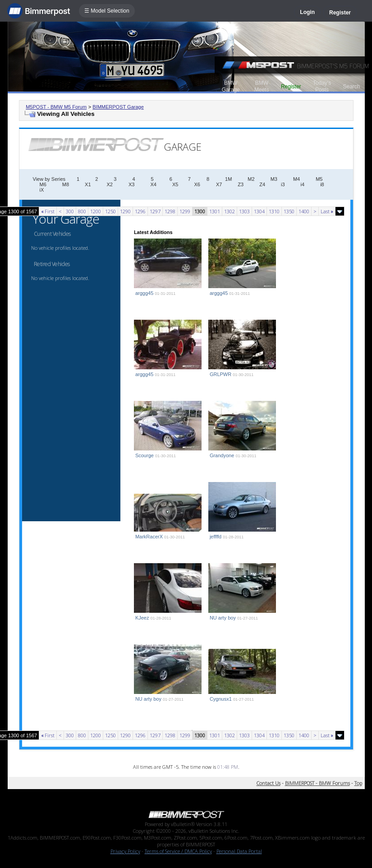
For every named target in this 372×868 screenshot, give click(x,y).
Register (340, 13)
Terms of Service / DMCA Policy (178, 851)
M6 (43, 184)
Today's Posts (322, 86)
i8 (322, 184)
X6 (197, 184)
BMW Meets (262, 86)
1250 (110, 211)
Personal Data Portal (239, 851)
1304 (259, 211)
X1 (88, 184)
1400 (304, 211)
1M (228, 179)
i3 (283, 184)
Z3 (241, 184)
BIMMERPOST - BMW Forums (317, 783)
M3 (274, 179)
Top (358, 783)
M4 (296, 179)
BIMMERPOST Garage (118, 107)
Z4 (262, 184)
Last (327, 211)
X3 (131, 184)
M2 (251, 179)
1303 (244, 211)
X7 (219, 184)
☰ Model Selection (107, 11)
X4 (153, 184)
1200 (96, 211)
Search (351, 87)
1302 (230, 211)
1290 (125, 211)
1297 (155, 211)
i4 (303, 184)
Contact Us (269, 783)
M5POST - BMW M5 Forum (56, 107)
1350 (289, 211)
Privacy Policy (125, 851)
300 (70, 211)
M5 (319, 179)
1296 (140, 211)
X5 (175, 184)
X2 (110, 184)
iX (42, 190)
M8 (66, 184)
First (48, 211)
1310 (274, 211)
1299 (185, 211)
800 (82, 211)
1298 (170, 211)
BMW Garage (231, 86)
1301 (215, 211)
